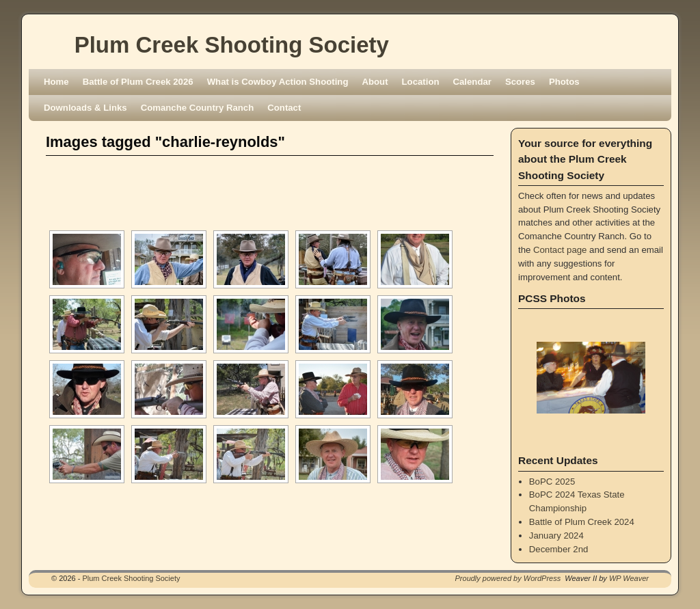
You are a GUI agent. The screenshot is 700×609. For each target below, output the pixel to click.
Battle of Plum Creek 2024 (582, 522)
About (375, 82)
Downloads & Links (85, 108)
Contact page (560, 250)
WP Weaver (629, 578)
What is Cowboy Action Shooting (278, 82)
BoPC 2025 (552, 482)
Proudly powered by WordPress (508, 578)
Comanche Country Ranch (198, 108)
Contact (284, 108)
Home (56, 82)
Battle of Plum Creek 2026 (138, 82)
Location (421, 82)
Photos (564, 82)
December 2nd (559, 549)
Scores (520, 82)
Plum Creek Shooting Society (232, 45)
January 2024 (556, 536)
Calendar (472, 82)
